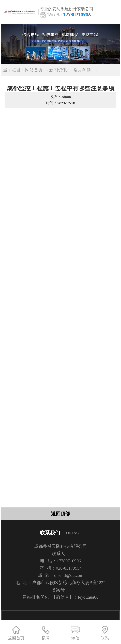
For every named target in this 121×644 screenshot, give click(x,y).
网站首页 (34, 70)
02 (60, 58)
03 (67, 58)
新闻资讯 (58, 70)
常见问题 (82, 70)
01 (54, 58)
